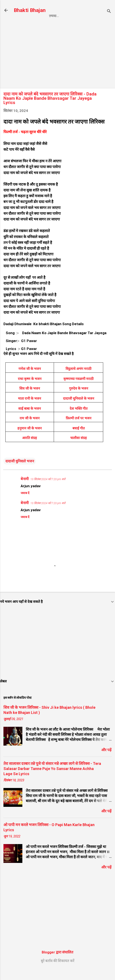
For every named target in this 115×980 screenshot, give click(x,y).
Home (26, 25)
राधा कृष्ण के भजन (30, 389)
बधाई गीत (79, 438)
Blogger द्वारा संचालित (57, 962)
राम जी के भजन (30, 428)
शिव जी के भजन (30, 398)
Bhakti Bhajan (30, 10)
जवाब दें (25, 503)
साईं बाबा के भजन (30, 418)
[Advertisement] (57, 65)
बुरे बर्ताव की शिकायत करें (58, 971)
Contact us (83, 25)
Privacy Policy (52, 25)
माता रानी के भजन (30, 408)
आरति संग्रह (30, 448)
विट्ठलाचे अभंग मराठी (78, 379)
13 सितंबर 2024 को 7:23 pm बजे (48, 489)
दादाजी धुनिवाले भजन (20, 471)
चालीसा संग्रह (79, 448)
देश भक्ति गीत (79, 418)
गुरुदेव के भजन (79, 398)
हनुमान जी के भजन (30, 438)
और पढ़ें (106, 760)
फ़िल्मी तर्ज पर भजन (79, 428)
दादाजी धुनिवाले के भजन (79, 408)
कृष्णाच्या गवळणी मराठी (78, 389)
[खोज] (109, 12)
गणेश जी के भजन (30, 379)
